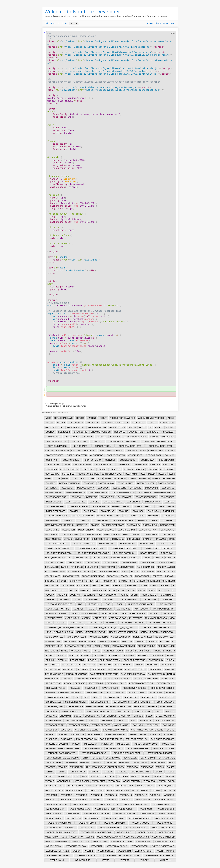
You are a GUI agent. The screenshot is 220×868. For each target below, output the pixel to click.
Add (47, 23)
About (158, 23)
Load (172, 23)
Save (165, 23)
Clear (150, 23)
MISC (48, 418)
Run (53, 23)
